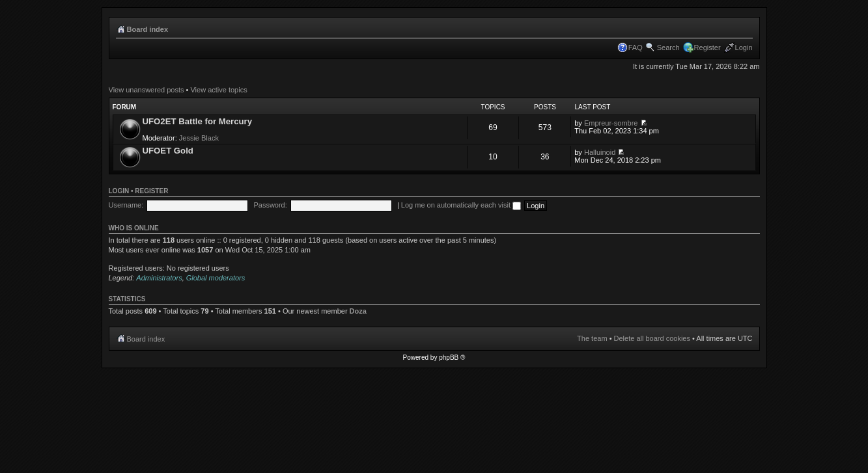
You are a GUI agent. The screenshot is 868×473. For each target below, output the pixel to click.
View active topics (218, 90)
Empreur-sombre (611, 123)
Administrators (159, 278)
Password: (270, 205)
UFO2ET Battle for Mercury (198, 121)
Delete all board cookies (652, 338)
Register (707, 47)
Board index (148, 29)
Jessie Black (199, 138)
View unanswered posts (147, 90)
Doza (358, 311)
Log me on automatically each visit (461, 205)
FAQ (636, 47)
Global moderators (216, 278)
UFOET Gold (168, 151)
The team (592, 338)
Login (744, 47)
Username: (126, 205)
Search (668, 47)
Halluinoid (600, 152)
